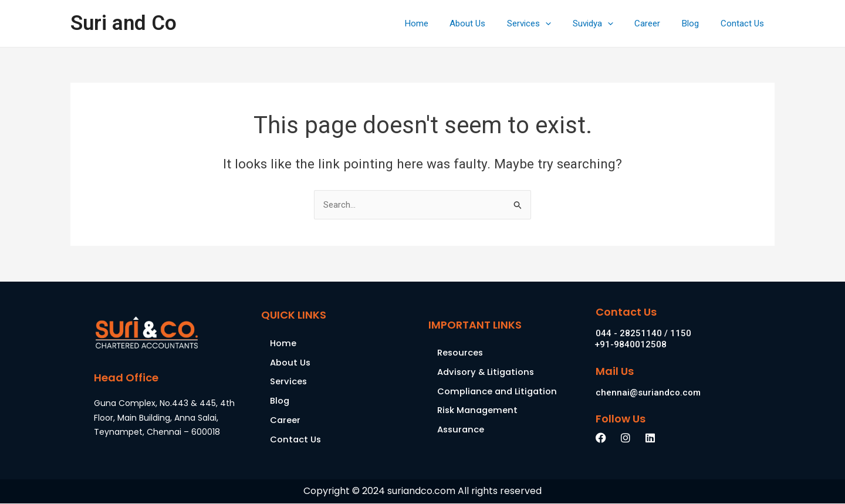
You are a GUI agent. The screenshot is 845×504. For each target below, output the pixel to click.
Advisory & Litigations (488, 372)
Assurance (462, 430)
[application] (563, 23)
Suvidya (606, 23)
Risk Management (479, 411)
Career (657, 23)
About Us (489, 23)
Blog (696, 23)
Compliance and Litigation (499, 392)
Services (547, 23)
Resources (461, 353)
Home (442, 23)
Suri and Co (124, 23)
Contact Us (744, 23)
